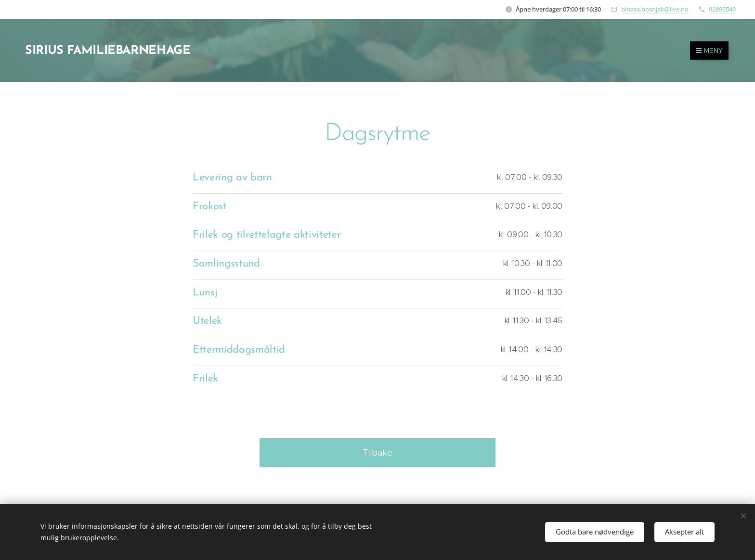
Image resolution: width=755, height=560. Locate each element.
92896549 (722, 9)
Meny (709, 51)
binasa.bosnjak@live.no (655, 9)
